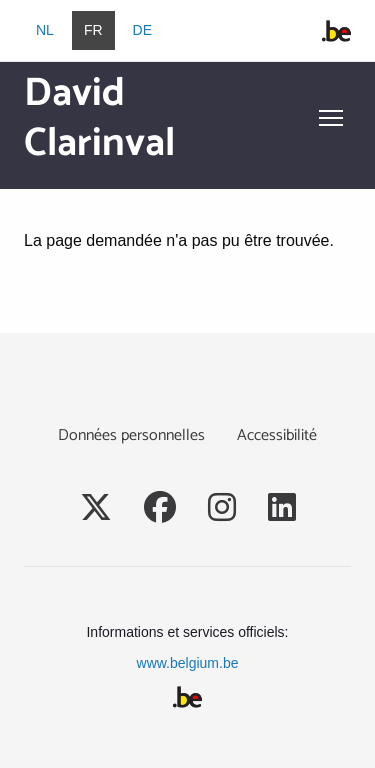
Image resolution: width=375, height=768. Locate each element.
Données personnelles (131, 435)
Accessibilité (277, 435)
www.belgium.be (188, 663)
